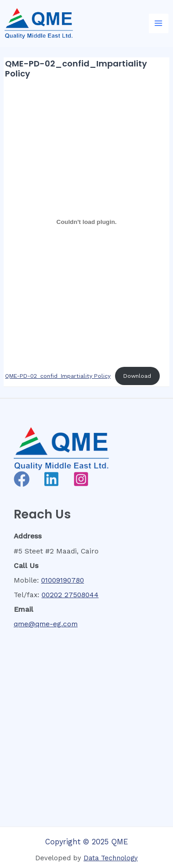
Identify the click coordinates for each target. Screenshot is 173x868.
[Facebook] (22, 479)
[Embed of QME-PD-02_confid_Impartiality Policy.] (86, 222)
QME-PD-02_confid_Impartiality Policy (58, 376)
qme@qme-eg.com (46, 624)
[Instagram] (81, 479)
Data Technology (111, 858)
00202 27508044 (70, 595)
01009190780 (63, 580)
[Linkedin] (51, 479)
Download (137, 376)
